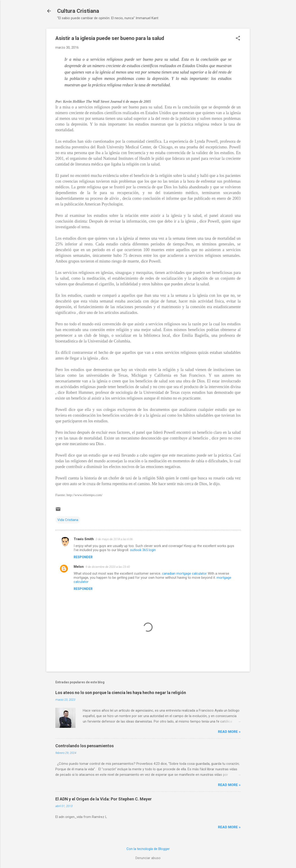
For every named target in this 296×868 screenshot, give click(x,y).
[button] (238, 39)
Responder (83, 557)
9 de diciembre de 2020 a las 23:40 (108, 567)
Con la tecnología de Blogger (148, 849)
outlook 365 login (143, 550)
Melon (79, 567)
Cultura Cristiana (78, 11)
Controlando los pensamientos (85, 746)
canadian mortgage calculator (184, 573)
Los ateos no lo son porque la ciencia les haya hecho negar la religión (121, 693)
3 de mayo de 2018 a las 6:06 (114, 539)
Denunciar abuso (148, 858)
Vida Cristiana (68, 520)
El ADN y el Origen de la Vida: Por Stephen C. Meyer (104, 799)
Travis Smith (84, 539)
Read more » (229, 732)
